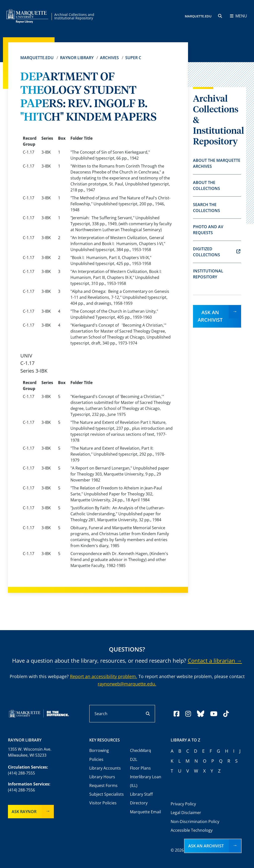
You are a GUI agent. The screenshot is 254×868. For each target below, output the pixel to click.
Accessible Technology (192, 830)
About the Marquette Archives (217, 163)
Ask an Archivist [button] (206, 846)
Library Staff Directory (141, 799)
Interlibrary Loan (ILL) (146, 781)
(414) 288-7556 (21, 790)
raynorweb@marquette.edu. (127, 684)
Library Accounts (105, 768)
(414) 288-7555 (21, 773)
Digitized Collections (217, 252)
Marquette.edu (37, 58)
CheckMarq (141, 750)
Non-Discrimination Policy (195, 822)
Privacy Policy (183, 804)
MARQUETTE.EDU (198, 16)
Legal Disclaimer (186, 813)
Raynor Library (77, 58)
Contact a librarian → (215, 660)
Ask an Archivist (210, 316)
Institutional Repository (208, 274)
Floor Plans (140, 768)
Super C (133, 58)
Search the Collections (206, 208)
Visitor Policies (103, 803)
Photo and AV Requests (208, 230)
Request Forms (103, 785)
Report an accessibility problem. (104, 676)
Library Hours (102, 777)
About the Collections (206, 185)
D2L (134, 759)
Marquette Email (145, 812)
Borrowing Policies (99, 755)
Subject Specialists (107, 794)
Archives (109, 58)
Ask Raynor (24, 812)
